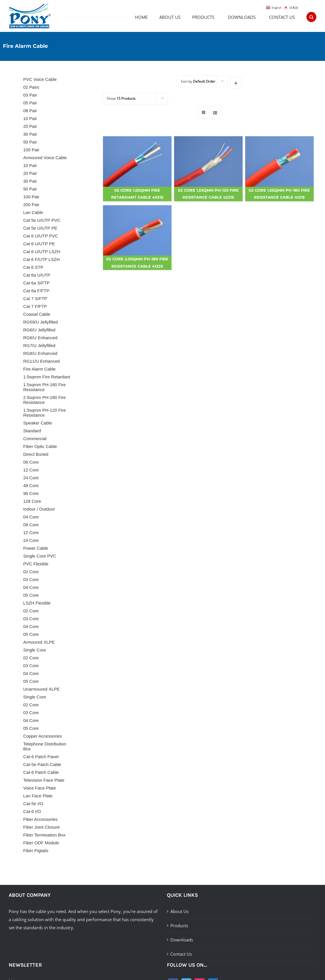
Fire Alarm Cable (39, 369)
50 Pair (30, 142)
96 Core (31, 493)
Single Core (35, 650)
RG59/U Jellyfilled (40, 322)
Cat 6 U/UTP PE (39, 244)
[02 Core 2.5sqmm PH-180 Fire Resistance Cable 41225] (137, 231)
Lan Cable (33, 212)
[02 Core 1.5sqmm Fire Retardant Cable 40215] (137, 161)
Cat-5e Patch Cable (42, 764)
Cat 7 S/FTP (35, 298)
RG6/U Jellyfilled (39, 330)
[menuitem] (147, 15)
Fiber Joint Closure (41, 827)
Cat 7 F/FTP (35, 306)
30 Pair (30, 134)
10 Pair (30, 118)
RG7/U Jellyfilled (39, 345)
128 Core (32, 501)
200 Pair (31, 205)
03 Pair (30, 95)
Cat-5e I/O (33, 804)
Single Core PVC (40, 556)
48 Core (31, 486)
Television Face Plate (44, 780)
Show (121, 98)
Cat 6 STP (33, 267)
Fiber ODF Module (41, 843)
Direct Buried (36, 454)
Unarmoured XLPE (41, 689)
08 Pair (30, 111)
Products (179, 925)
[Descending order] (236, 83)
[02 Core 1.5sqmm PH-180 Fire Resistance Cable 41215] (279, 161)
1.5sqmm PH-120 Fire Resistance (45, 413)
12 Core (31, 470)
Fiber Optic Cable (40, 446)
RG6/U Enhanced (40, 338)
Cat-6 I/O (32, 811)
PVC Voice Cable (40, 79)
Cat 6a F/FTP (36, 291)
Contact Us (181, 954)
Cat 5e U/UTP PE (40, 228)
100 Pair (31, 150)
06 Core (31, 462)
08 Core (31, 525)
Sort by (198, 81)
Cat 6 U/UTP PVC (41, 236)
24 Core (31, 478)
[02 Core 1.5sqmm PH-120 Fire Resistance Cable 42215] (208, 161)
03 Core (31, 579)
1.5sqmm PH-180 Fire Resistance (45, 387)
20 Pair (30, 126)
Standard (32, 431)
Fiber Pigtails (36, 851)
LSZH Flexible (37, 603)
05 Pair (30, 103)
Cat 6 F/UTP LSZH (41, 259)
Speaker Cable (38, 423)
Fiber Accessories (40, 819)
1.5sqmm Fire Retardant (47, 377)
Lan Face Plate (38, 796)
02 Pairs (31, 87)
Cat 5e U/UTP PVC (42, 220)
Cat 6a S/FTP (36, 283)
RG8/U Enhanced (40, 353)
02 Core (31, 572)
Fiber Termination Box (44, 835)
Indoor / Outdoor (39, 509)
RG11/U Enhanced (41, 361)
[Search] (311, 15)
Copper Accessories (43, 736)
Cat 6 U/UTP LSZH (42, 252)
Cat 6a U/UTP (37, 275)
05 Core (31, 595)
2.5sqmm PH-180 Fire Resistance (45, 400)
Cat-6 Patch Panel (41, 757)
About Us (179, 911)
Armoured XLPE (39, 642)
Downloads (182, 940)
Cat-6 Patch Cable (41, 772)
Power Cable (36, 548)
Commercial (35, 439)
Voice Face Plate (40, 788)
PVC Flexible (36, 564)
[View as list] (215, 113)
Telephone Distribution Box (45, 746)
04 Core (31, 517)
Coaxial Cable (37, 314)
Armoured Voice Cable (45, 158)
